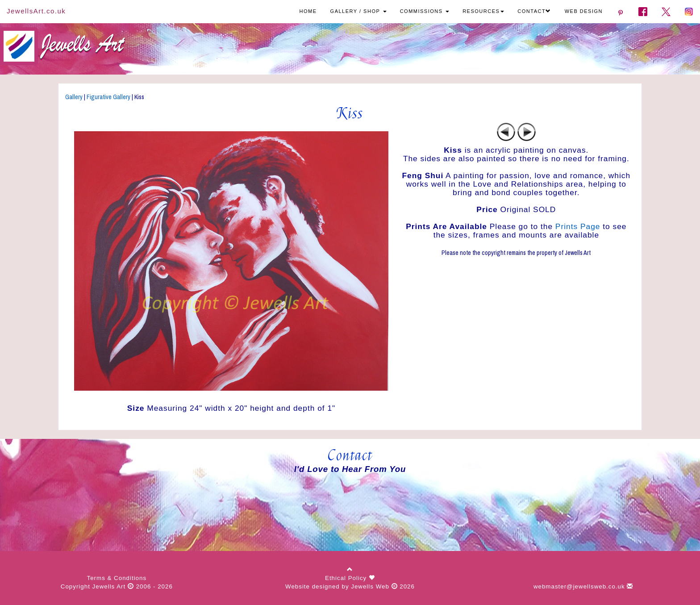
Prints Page (578, 226)
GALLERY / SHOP (358, 11)
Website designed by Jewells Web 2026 (350, 586)
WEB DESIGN (584, 11)
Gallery (74, 97)
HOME (308, 11)
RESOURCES (483, 11)
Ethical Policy (347, 578)
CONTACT (534, 11)
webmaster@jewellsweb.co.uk (583, 586)
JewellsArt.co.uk (36, 11)
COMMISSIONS (425, 11)
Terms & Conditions (117, 578)
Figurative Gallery (108, 97)
